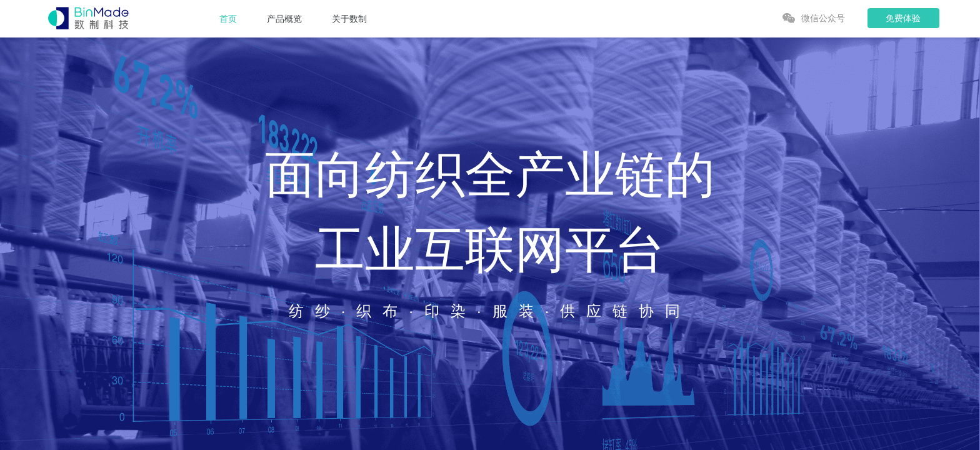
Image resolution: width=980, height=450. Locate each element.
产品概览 (284, 19)
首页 (228, 19)
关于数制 (349, 19)
